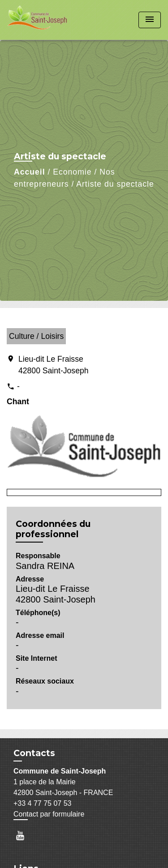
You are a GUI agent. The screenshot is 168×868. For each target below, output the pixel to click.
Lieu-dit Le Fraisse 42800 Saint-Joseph (54, 365)
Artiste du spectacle (115, 184)
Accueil (30, 172)
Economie (72, 172)
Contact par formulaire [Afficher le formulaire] (49, 814)
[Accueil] (41, 20)
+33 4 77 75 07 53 (42, 803)
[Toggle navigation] (150, 20)
